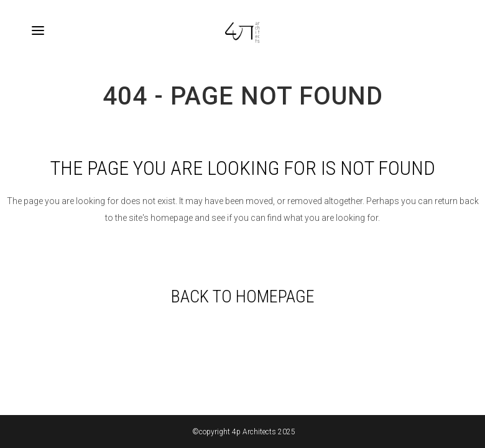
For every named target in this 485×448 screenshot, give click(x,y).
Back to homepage (243, 296)
